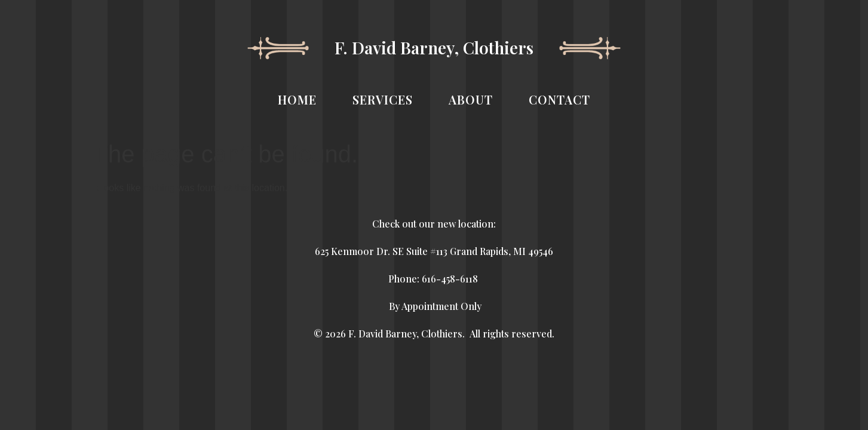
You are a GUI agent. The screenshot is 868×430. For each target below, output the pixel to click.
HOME (297, 99)
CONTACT (559, 99)
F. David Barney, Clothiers (434, 47)
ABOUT (471, 99)
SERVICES (383, 99)
